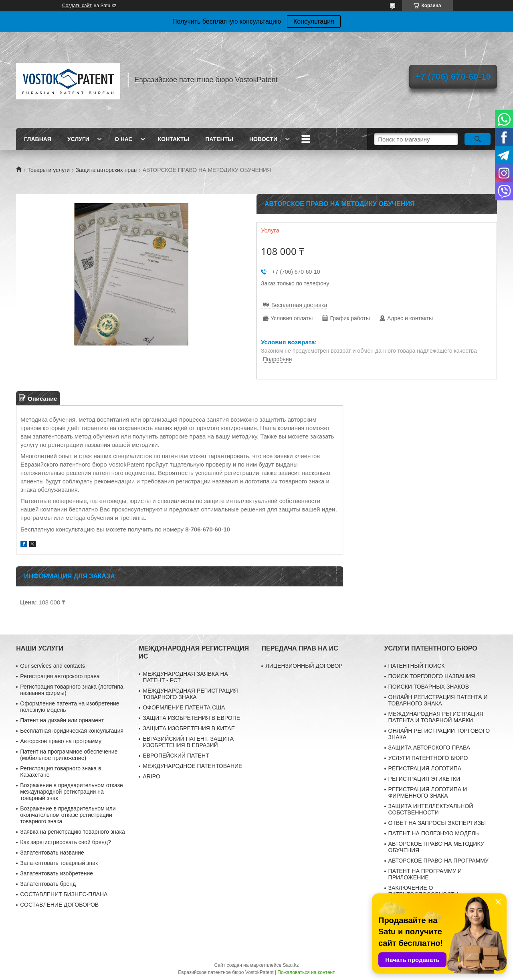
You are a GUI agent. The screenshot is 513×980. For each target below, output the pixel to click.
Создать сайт (77, 6)
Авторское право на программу (61, 741)
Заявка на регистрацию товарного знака (73, 832)
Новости (263, 139)
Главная (38, 139)
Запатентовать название (52, 853)
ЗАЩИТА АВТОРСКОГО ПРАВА (429, 748)
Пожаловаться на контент (306, 972)
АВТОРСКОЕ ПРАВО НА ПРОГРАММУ (438, 861)
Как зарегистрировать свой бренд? (66, 842)
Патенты (219, 139)
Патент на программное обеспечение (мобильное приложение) (69, 755)
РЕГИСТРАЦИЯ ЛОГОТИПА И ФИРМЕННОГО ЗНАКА (428, 792)
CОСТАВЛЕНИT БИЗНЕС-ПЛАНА (64, 894)
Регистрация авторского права (60, 676)
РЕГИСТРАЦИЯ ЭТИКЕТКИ (424, 779)
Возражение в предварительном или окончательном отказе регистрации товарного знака (68, 815)
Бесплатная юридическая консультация (72, 731)
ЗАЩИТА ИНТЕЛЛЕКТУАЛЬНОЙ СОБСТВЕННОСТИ (431, 809)
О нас (124, 139)
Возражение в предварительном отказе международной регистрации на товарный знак (71, 792)
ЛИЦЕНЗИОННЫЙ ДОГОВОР (304, 666)
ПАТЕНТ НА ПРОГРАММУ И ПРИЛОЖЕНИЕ (425, 874)
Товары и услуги (48, 170)
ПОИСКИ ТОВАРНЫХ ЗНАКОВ (429, 687)
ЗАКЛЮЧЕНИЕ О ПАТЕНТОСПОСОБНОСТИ (423, 891)
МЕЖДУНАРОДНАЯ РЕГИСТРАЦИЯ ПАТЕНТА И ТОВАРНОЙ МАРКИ (436, 717)
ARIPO (151, 776)
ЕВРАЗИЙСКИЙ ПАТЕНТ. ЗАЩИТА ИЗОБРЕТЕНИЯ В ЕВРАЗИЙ (188, 742)
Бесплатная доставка (299, 305)
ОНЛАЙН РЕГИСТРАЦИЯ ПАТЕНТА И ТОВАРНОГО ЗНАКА (438, 700)
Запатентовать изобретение (57, 873)
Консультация (314, 21)
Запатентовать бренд (48, 884)
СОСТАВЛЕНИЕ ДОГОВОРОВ (59, 905)
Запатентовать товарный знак (59, 863)
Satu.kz (291, 965)
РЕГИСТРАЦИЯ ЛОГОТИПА (425, 768)
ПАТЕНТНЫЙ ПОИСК (417, 666)
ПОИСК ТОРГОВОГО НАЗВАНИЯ (432, 676)
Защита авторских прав (106, 170)
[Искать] (478, 139)
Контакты (174, 139)
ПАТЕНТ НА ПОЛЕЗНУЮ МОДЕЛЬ (434, 833)
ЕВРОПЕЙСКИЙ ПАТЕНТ (176, 756)
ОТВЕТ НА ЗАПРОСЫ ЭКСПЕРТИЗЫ (437, 823)
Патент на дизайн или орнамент (62, 720)
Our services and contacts (53, 666)
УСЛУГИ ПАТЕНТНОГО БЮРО (428, 758)
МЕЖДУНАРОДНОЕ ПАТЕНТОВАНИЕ (192, 766)
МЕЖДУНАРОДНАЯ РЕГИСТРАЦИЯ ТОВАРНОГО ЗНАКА (190, 694)
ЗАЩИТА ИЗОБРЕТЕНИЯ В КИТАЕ (189, 728)
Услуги (78, 139)
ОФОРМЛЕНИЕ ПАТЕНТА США (184, 707)
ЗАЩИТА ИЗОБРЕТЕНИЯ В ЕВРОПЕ (191, 718)
